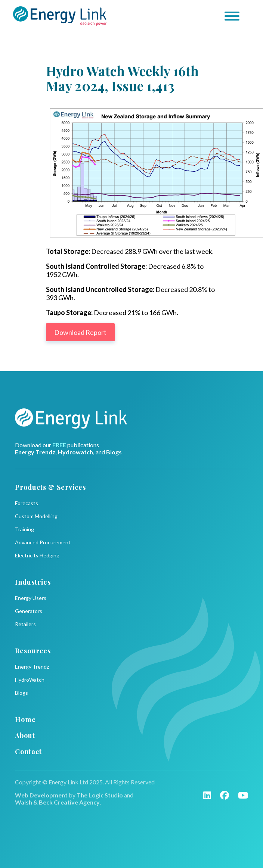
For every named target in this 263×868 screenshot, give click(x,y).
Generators (29, 611)
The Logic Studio (100, 795)
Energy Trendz (32, 667)
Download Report (80, 332)
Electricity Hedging (37, 555)
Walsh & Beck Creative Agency (57, 802)
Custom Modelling (36, 516)
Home (25, 719)
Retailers (25, 624)
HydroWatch (30, 680)
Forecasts (27, 503)
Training (24, 529)
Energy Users (31, 598)
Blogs (21, 693)
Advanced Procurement (43, 542)
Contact (28, 752)
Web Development (41, 795)
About (25, 735)
